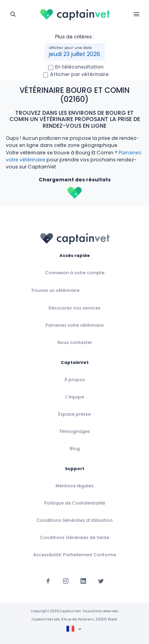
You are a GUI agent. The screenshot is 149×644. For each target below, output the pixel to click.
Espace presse (74, 414)
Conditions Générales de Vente (74, 538)
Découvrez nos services (74, 308)
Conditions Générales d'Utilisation (74, 520)
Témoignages (75, 431)
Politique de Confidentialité (75, 503)
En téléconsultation (79, 67)
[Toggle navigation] (13, 14)
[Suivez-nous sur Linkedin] (83, 581)
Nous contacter (75, 343)
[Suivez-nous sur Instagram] (66, 581)
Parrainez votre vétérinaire (74, 325)
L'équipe (75, 397)
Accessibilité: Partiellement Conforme (75, 555)
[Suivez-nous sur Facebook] (48, 581)
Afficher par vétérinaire (79, 74)
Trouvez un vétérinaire (55, 290)
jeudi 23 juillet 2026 (74, 54)
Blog (75, 449)
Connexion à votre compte (75, 273)
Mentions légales (74, 486)
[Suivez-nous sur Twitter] (101, 581)
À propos (75, 380)
